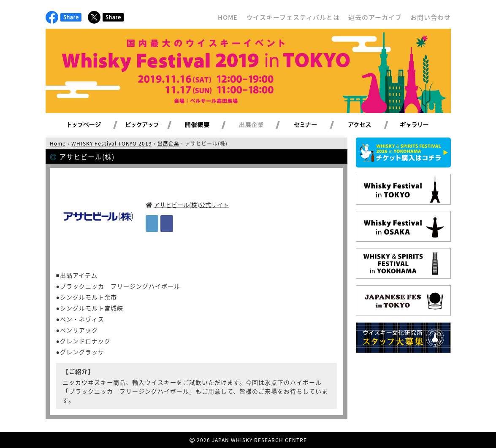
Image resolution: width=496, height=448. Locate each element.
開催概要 (207, 125)
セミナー (316, 125)
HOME (228, 17)
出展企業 (261, 125)
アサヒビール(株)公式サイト (191, 205)
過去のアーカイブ (375, 17)
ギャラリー (424, 125)
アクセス (370, 125)
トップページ (86, 125)
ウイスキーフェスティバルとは (293, 17)
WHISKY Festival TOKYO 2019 (112, 143)
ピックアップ (153, 125)
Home (58, 143)
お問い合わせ (431, 17)
